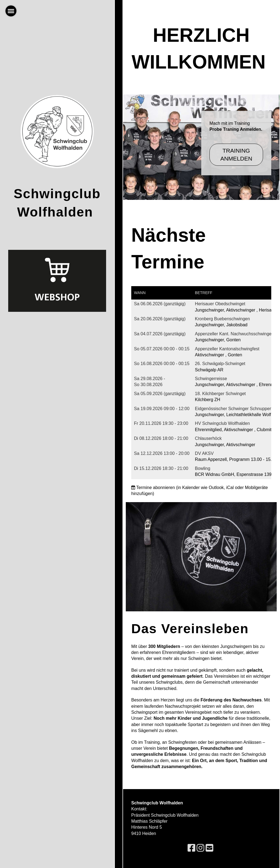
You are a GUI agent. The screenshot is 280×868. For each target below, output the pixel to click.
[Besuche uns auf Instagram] (200, 848)
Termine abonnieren (155, 488)
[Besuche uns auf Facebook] (191, 848)
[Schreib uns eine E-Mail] (209, 848)
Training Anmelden (236, 155)
